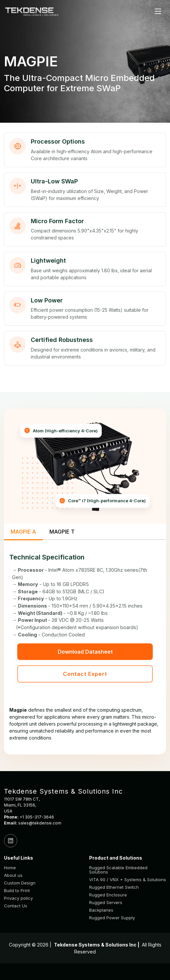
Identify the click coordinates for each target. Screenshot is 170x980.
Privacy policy (18, 898)
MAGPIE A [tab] (23, 532)
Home (10, 868)
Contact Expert (85, 674)
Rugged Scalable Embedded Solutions (118, 870)
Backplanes (101, 910)
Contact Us (16, 906)
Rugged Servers (106, 903)
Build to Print (17, 891)
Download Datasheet (85, 652)
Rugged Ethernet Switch (114, 887)
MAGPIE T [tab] (62, 532)
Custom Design (20, 883)
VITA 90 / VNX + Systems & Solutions (128, 880)
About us (13, 875)
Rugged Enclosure (108, 895)
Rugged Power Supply (112, 918)
